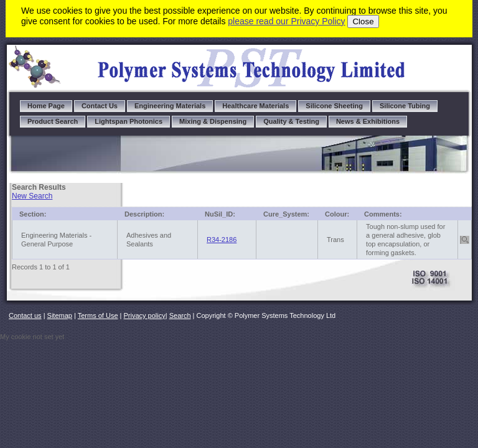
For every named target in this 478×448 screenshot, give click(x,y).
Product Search (53, 121)
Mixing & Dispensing (213, 121)
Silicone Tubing (405, 106)
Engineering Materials (170, 106)
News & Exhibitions (368, 121)
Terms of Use (98, 315)
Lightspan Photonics (129, 121)
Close (363, 21)
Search (180, 315)
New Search (32, 196)
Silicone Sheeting (334, 106)
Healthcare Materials (255, 106)
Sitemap (60, 315)
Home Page (46, 106)
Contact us (25, 315)
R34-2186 (222, 240)
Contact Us (100, 106)
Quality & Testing (291, 121)
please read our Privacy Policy (286, 21)
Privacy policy (145, 315)
